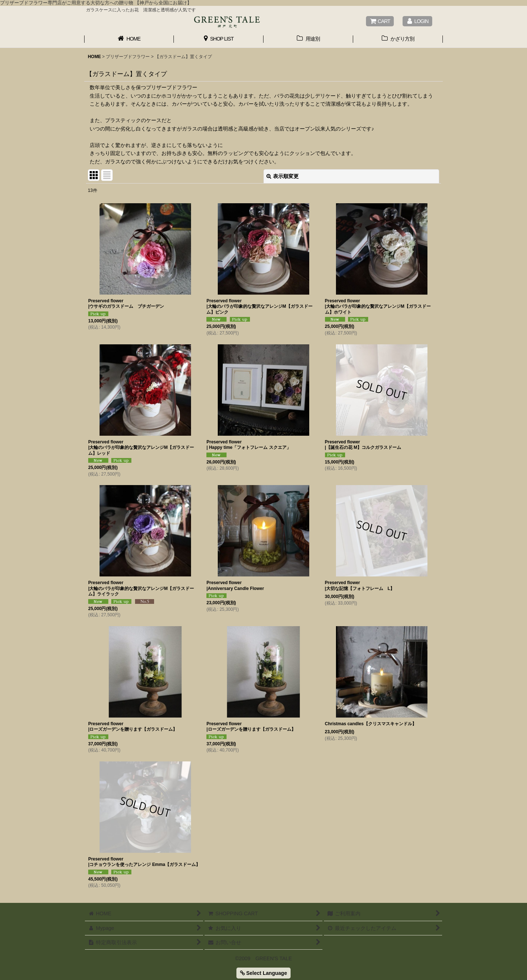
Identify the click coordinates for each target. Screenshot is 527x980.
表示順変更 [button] (283, 176)
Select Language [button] (263, 973)
